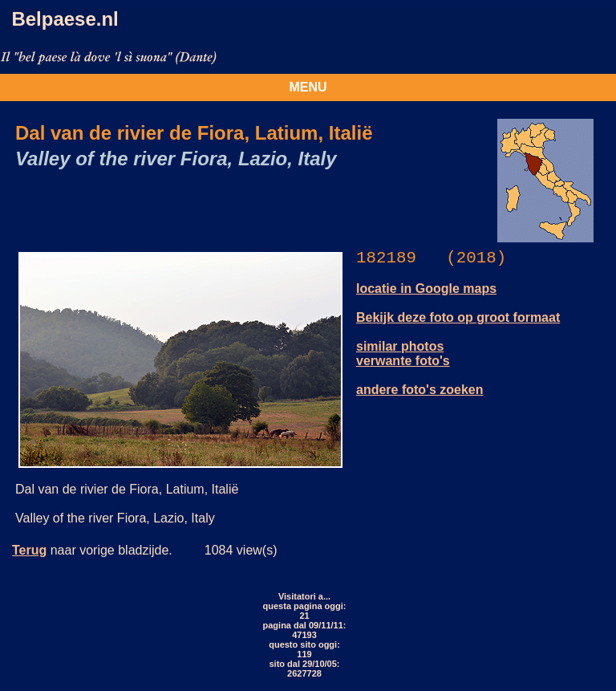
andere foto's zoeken (420, 390)
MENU (308, 87)
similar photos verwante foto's (403, 354)
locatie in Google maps (426, 289)
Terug (29, 550)
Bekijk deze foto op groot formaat (458, 317)
